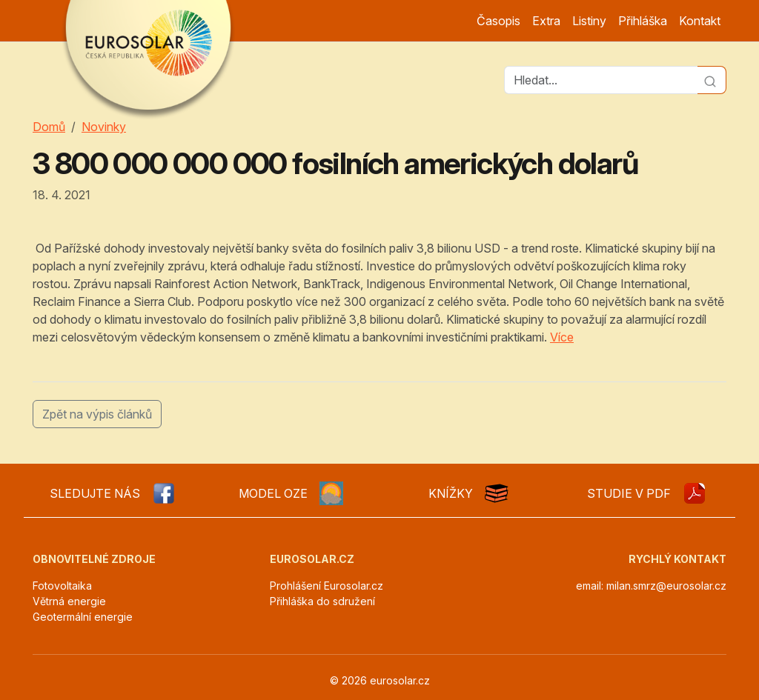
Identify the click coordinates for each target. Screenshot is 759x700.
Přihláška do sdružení (322, 601)
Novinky (104, 127)
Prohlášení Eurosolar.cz (327, 586)
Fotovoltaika (62, 586)
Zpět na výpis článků (97, 414)
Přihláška (643, 21)
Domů (49, 127)
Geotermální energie (83, 617)
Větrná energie (69, 601)
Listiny (589, 21)
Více (562, 337)
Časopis (498, 21)
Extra (546, 21)
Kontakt (700, 21)
